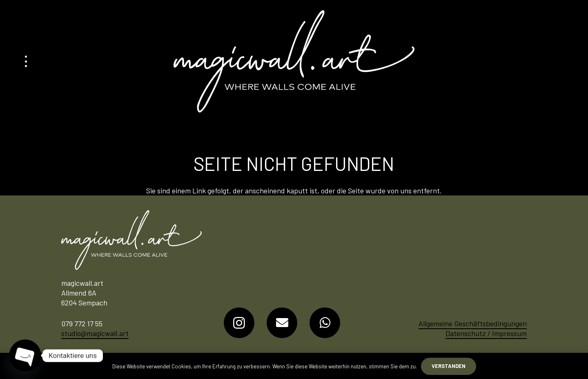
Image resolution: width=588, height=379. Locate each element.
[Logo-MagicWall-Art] (294, 61)
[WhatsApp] (325, 323)
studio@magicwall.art (95, 333)
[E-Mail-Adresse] (282, 323)
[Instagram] (239, 323)
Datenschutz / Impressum (486, 333)
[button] (26, 61)
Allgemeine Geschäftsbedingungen (473, 323)
